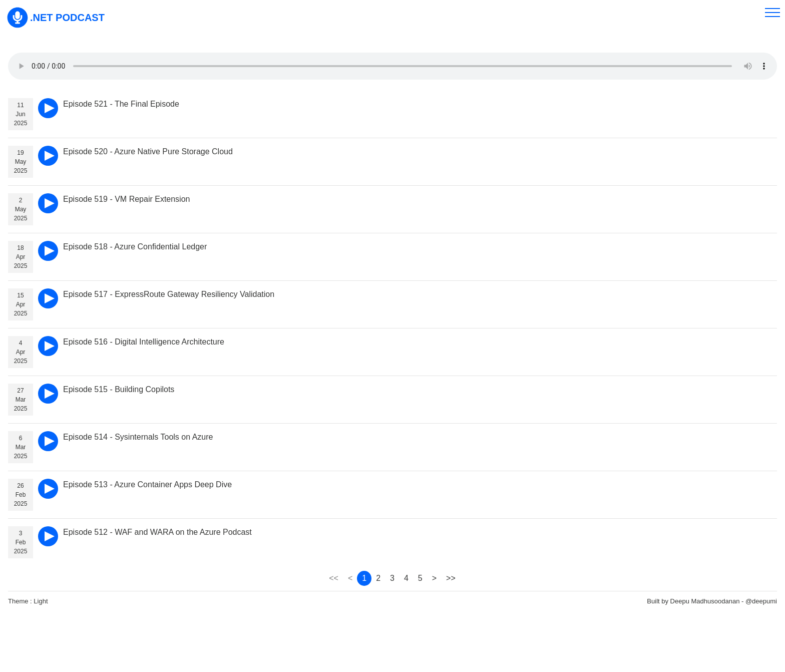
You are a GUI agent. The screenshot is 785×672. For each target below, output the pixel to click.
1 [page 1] (364, 578)
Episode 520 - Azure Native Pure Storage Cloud (148, 151)
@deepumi (761, 601)
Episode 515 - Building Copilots (119, 389)
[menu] (772, 13)
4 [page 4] (406, 578)
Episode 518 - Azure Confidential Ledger (135, 247)
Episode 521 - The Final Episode (121, 104)
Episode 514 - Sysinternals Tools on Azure (138, 437)
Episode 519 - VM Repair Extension (126, 199)
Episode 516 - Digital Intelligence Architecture (144, 342)
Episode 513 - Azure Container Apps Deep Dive (147, 484)
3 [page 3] (392, 578)
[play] (48, 108)
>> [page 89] (451, 578)
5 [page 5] (420, 578)
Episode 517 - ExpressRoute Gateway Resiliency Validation (169, 294)
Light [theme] (41, 601)
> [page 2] (434, 578)
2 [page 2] (378, 578)
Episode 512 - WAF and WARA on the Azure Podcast (157, 532)
